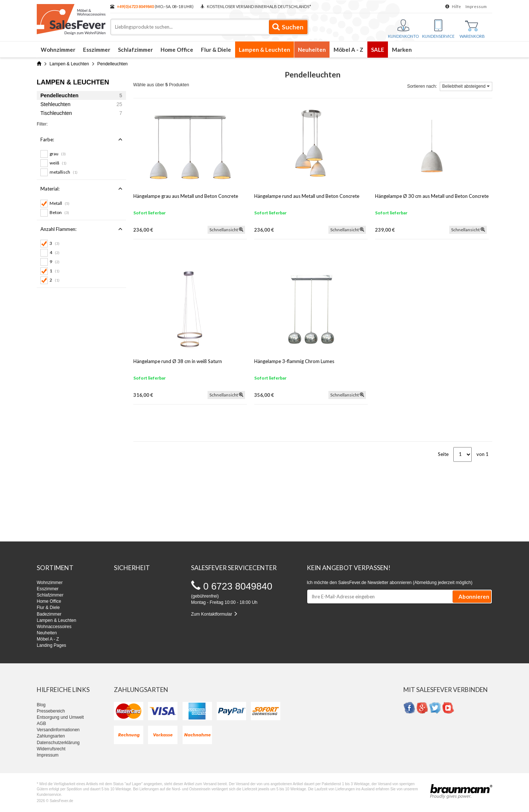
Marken (402, 50)
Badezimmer (49, 614)
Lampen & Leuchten (264, 50)
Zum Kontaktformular (214, 614)
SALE (378, 50)
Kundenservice (438, 29)
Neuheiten (312, 50)
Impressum (476, 6)
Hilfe (456, 6)
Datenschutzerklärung (58, 743)
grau (58, 154)
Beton (59, 212)
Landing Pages (51, 645)
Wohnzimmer (58, 50)
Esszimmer (97, 50)
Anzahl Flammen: (81, 229)
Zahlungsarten (51, 736)
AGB (41, 724)
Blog (41, 705)
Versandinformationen (58, 730)
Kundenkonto (403, 29)
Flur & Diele (216, 50)
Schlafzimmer (135, 50)
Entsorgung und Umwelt (60, 717)
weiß (58, 163)
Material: (81, 189)
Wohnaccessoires (54, 627)
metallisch (64, 172)
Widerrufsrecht (51, 749)
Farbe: (81, 139)
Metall (60, 203)
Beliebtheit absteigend (466, 86)
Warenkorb (472, 30)
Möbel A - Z (348, 50)
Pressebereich (51, 711)
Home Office (177, 50)
